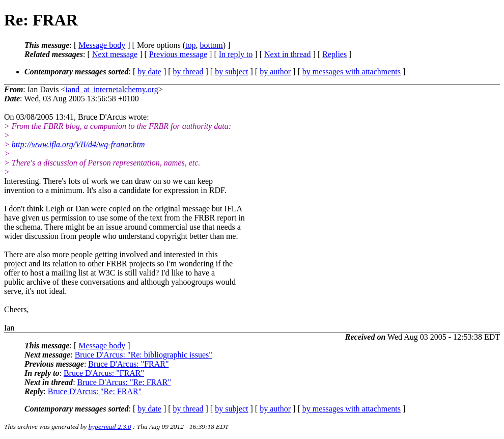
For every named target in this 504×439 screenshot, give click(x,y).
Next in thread (288, 54)
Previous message (178, 54)
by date (149, 72)
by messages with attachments (352, 72)
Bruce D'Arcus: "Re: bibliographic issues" (144, 355)
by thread (188, 72)
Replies (334, 54)
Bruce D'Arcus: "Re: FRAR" (124, 382)
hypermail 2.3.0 (110, 427)
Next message (115, 54)
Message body (102, 45)
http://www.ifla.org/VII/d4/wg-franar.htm (78, 144)
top (190, 45)
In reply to (236, 54)
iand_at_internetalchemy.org (112, 89)
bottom (211, 45)
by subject (231, 72)
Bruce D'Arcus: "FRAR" (128, 364)
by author (275, 72)
